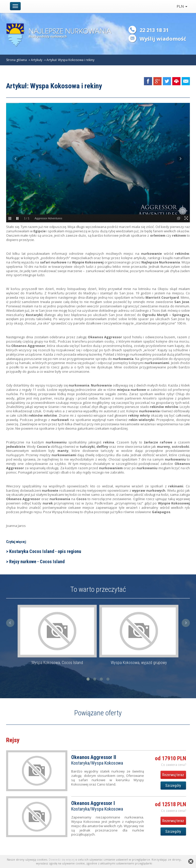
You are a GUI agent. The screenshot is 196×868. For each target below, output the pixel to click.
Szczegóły (173, 786)
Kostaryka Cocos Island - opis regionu (45, 551)
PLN (182, 6)
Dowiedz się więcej (62, 859)
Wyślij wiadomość (163, 39)
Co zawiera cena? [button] (174, 765)
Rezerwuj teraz (173, 775)
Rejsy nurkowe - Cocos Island (37, 562)
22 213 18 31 (154, 30)
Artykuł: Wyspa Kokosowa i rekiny (70, 60)
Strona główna (16, 60)
